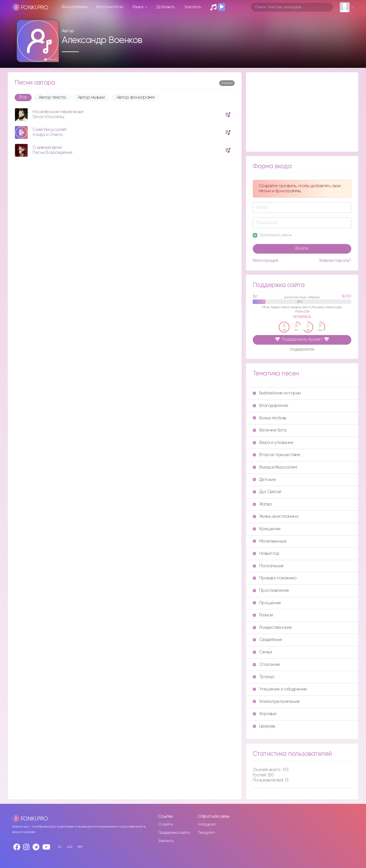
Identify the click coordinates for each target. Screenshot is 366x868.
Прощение (267, 603)
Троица (263, 677)
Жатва (262, 504)
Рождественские (272, 628)
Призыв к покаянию (275, 578)
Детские (264, 480)
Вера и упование (273, 443)
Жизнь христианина (276, 516)
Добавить (166, 7)
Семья (262, 652)
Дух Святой (267, 492)
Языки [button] (138, 7)
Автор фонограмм (136, 98)
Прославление (271, 590)
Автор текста (52, 98)
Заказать (192, 7)
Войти (302, 249)
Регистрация (265, 261)
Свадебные (267, 640)
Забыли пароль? (335, 261)
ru (60, 847)
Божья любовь (270, 418)
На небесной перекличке (58, 112)
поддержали (302, 350)
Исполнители (110, 7)
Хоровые (265, 714)
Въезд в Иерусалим (275, 467)
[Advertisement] (302, 112)
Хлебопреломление (276, 702)
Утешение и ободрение (280, 689)
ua (69, 847)
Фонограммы (74, 7)
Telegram (206, 833)
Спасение (266, 665)
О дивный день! (47, 147)
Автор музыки (91, 98)
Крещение (267, 529)
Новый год (266, 553)
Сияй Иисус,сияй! (49, 130)
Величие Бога (270, 430)
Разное (263, 615)
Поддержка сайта (174, 833)
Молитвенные (270, 541)
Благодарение (271, 406)
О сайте (166, 824)
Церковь (264, 726)
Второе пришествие (277, 455)
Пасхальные (268, 566)
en (80, 847)
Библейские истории (277, 393)
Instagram (207, 824)
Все (23, 97)
